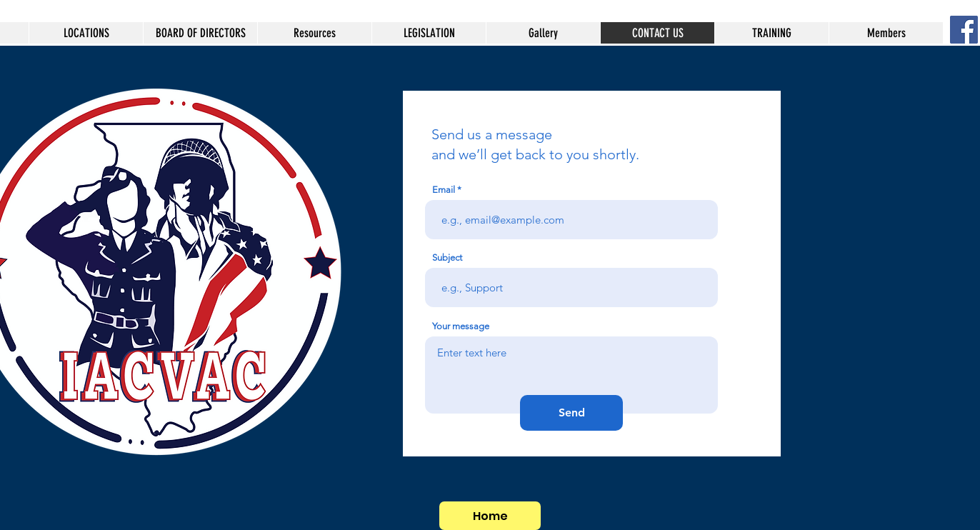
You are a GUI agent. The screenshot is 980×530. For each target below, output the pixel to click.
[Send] (571, 413)
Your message (461, 326)
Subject (447, 257)
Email (444, 190)
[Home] (490, 516)
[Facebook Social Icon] (964, 30)
